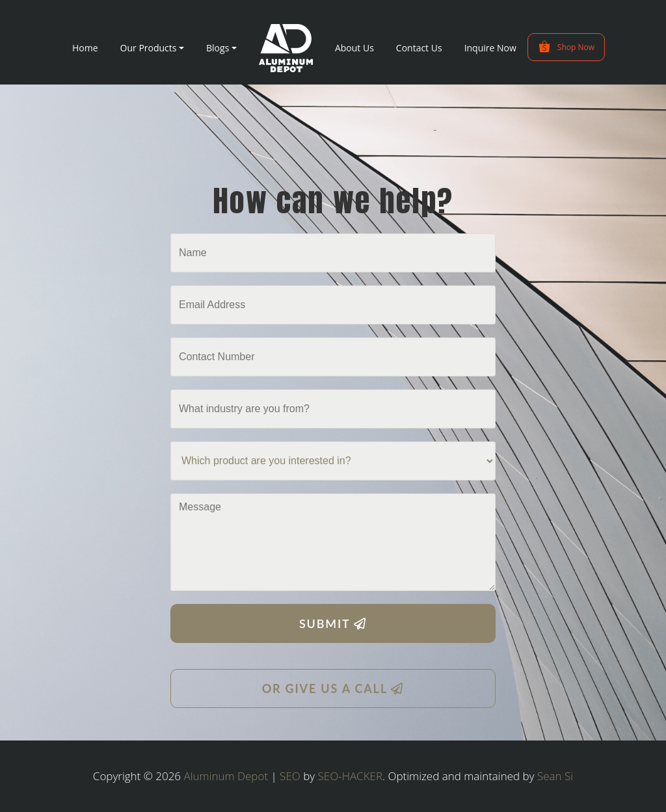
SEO (290, 776)
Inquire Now (490, 48)
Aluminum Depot (226, 776)
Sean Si (555, 776)
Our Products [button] (149, 48)
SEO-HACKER (350, 776)
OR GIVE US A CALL (333, 688)
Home (85, 48)
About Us (354, 48)
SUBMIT (333, 623)
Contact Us (419, 48)
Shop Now (566, 47)
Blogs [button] (218, 48)
